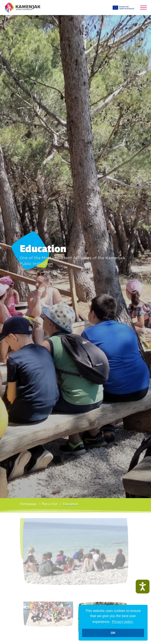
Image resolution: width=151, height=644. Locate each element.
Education (70, 504)
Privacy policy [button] (123, 622)
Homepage (28, 504)
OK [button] (113, 633)
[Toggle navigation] (143, 8)
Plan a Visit (50, 504)
